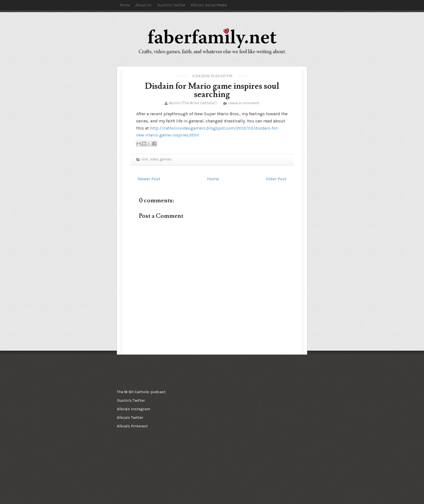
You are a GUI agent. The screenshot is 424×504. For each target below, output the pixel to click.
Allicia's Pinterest (132, 426)
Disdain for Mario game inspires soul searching (212, 90)
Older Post (276, 179)
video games (161, 159)
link (145, 159)
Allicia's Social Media (209, 5)
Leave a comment (244, 103)
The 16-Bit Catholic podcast (141, 392)
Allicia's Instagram (134, 409)
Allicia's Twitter (130, 418)
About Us (143, 5)
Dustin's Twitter (171, 5)
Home (125, 5)
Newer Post (149, 179)
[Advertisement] (211, 415)
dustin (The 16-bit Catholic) (193, 103)
